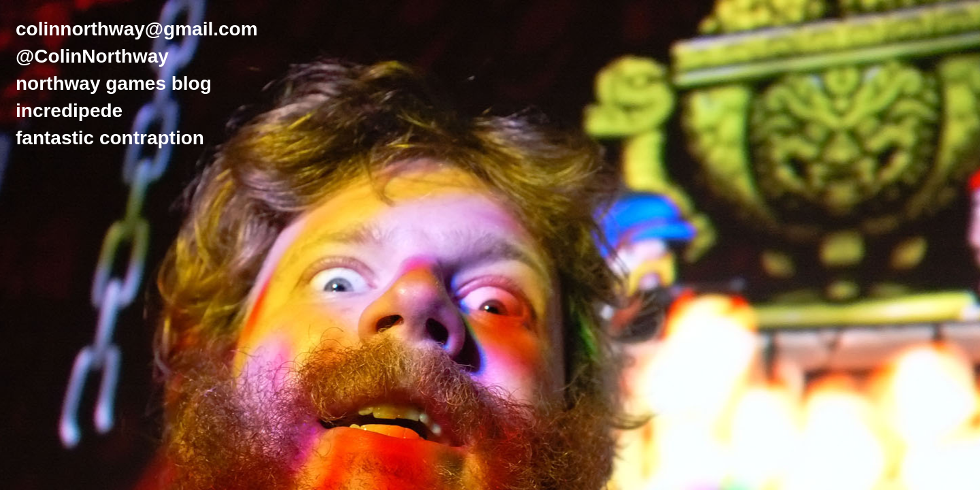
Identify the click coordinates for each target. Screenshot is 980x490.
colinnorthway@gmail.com (137, 29)
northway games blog (114, 83)
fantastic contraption (110, 138)
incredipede (69, 111)
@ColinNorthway (92, 56)
